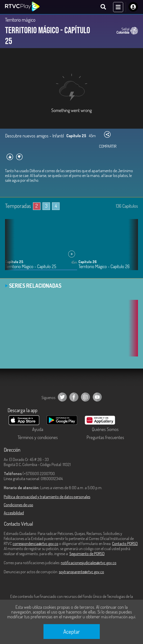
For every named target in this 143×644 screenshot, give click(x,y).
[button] (132, 248)
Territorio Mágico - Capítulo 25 (31, 266)
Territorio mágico (20, 20)
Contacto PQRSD (125, 544)
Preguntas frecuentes (105, 437)
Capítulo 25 (14, 262)
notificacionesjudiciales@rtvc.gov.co (89, 563)
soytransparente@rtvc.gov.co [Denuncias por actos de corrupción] (81, 572)
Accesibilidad (14, 513)
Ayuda (38, 429)
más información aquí (118, 617)
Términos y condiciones (38, 437)
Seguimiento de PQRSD (87, 554)
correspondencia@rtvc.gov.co (35, 544)
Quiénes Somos (105, 429)
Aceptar (72, 631)
